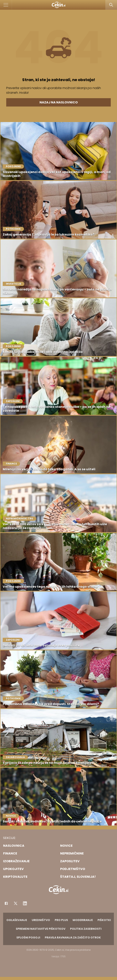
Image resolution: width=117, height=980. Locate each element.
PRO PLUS (61, 920)
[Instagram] (25, 903)
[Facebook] (6, 903)
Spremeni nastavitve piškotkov (41, 929)
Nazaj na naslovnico (59, 102)
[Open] (6, 5)
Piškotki (104, 920)
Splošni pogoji (28, 938)
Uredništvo (41, 920)
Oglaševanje (17, 920)
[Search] (111, 5)
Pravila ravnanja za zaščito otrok (73, 938)
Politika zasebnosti (86, 929)
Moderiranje (83, 920)
